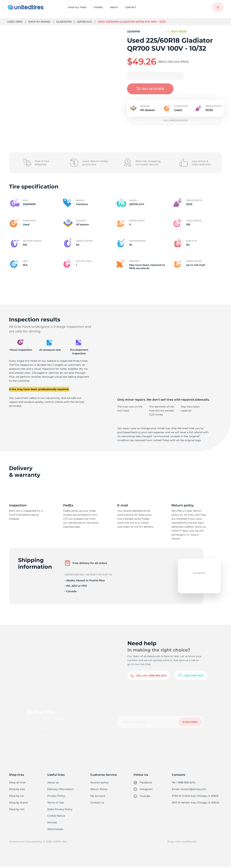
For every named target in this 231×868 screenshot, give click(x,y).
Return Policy (99, 789)
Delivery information (61, 789)
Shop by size (17, 789)
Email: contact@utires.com (189, 789)
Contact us (97, 803)
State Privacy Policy (60, 810)
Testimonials (56, 830)
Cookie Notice (56, 816)
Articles (52, 823)
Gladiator (64, 22)
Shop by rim (17, 810)
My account (98, 796)
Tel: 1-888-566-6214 (184, 782)
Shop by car (16, 796)
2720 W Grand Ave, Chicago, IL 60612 (195, 796)
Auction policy (100, 782)
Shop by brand (40, 22)
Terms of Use (56, 803)
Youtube (142, 796)
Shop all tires (17, 782)
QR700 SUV (85, 22)
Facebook (143, 783)
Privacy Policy (56, 796)
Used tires (15, 22)
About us (53, 782)
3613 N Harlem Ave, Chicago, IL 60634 (196, 803)
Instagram (143, 790)
